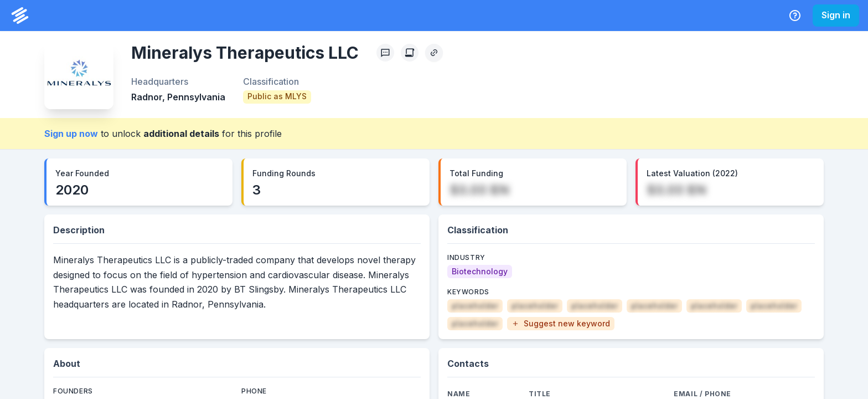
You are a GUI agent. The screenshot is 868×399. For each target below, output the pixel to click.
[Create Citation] (410, 53)
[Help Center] (795, 16)
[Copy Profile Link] (434, 53)
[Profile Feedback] (385, 53)
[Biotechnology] (480, 272)
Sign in (836, 15)
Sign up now (71, 134)
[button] (561, 324)
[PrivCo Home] (20, 16)
